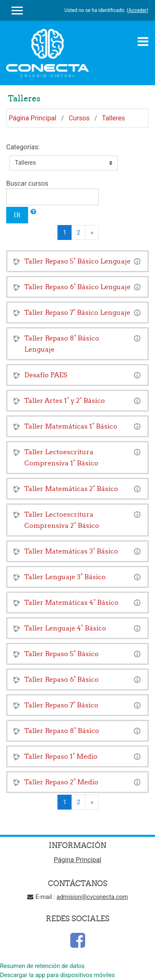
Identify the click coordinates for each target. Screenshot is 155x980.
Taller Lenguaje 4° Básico (65, 628)
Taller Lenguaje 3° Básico (65, 577)
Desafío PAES (46, 375)
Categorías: (23, 147)
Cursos (79, 118)
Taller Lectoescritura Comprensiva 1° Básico (61, 457)
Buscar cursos (27, 183)
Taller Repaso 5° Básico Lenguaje (77, 261)
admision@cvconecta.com (92, 897)
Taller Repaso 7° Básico (61, 705)
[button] (33, 212)
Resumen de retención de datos (42, 966)
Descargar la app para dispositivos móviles (57, 975)
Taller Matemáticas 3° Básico (71, 551)
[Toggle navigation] (143, 41)
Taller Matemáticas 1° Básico (71, 426)
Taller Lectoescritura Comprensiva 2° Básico (62, 520)
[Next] (92, 232)
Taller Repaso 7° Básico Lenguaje (77, 312)
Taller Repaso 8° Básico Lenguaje (62, 344)
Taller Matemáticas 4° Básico (72, 602)
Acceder (138, 10)
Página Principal (32, 118)
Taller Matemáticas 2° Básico (71, 489)
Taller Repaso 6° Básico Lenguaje (77, 287)
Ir (17, 215)
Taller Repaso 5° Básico (62, 654)
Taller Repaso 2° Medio (61, 782)
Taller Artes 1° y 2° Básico (65, 400)
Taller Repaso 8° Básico (62, 731)
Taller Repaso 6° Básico (62, 679)
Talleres (114, 118)
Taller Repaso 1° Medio (61, 756)
